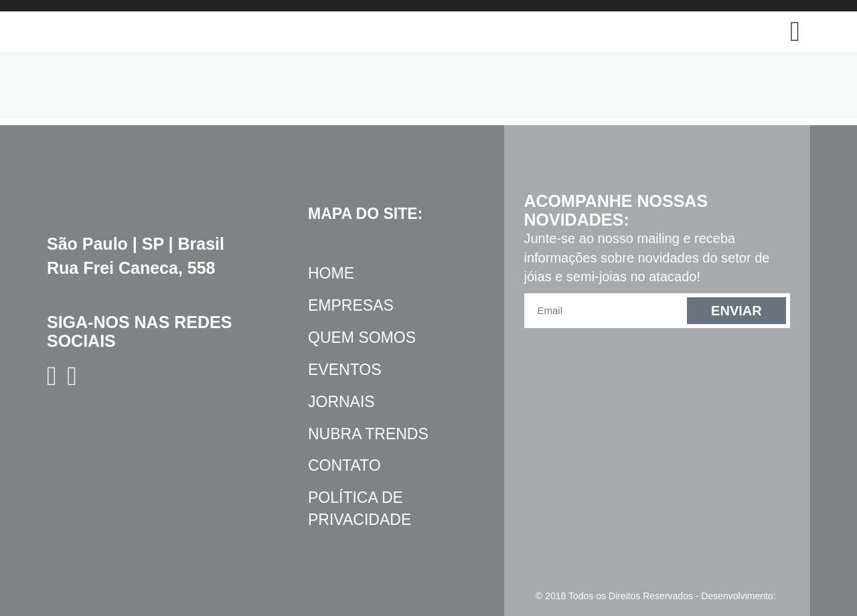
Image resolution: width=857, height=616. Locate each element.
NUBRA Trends (368, 434)
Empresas (351, 305)
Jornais (341, 402)
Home (331, 273)
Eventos (345, 370)
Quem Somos (362, 337)
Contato (344, 465)
